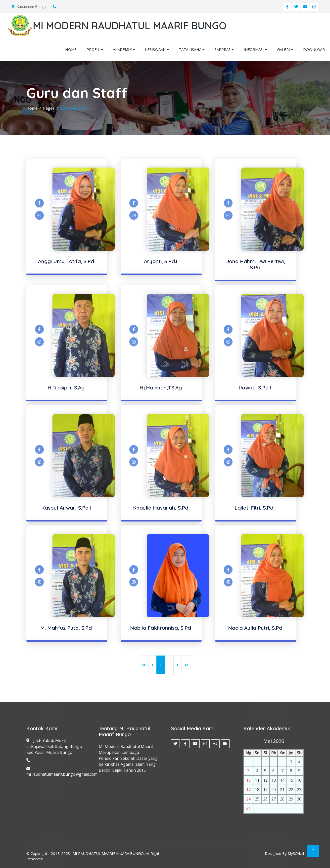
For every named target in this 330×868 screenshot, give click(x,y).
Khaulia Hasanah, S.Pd (161, 508)
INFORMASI (254, 49)
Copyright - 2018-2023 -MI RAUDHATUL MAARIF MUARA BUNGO (87, 853)
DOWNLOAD (314, 49)
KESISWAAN (155, 49)
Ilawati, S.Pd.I (255, 387)
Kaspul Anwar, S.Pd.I (66, 508)
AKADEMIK (122, 49)
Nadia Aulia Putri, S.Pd (255, 628)
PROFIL (93, 49)
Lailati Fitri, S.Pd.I (255, 508)
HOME (71, 49)
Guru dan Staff (73, 108)
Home (32, 108)
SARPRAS (223, 49)
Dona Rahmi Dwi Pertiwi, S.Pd (255, 264)
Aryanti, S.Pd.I (161, 261)
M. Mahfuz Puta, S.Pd (66, 628)
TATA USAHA (190, 49)
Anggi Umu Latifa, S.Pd (66, 261)
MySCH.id (296, 853)
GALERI (283, 49)
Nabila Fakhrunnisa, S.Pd (161, 628)
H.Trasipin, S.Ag (66, 387)
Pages (49, 108)
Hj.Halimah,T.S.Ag (161, 387)
